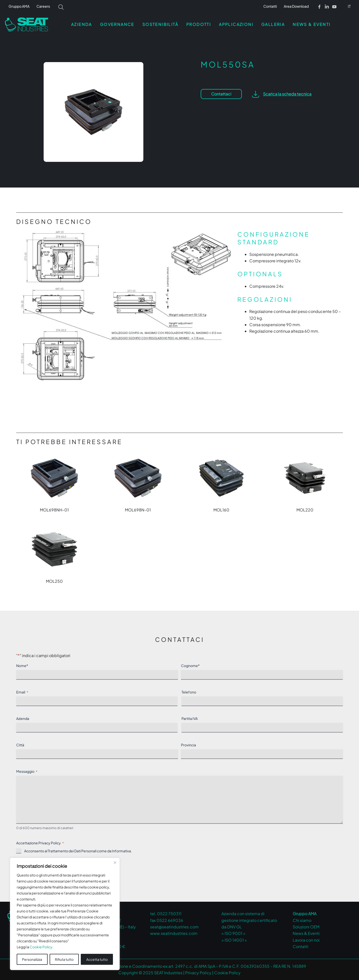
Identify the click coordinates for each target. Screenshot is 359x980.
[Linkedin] (327, 7)
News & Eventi (306, 933)
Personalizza (32, 959)
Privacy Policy (198, 973)
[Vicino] (115, 863)
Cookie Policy (41, 947)
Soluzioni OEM (306, 927)
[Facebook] (319, 7)
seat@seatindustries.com (174, 927)
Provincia (188, 745)
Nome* (22, 666)
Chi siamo (302, 920)
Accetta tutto (97, 959)
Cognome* (190, 666)
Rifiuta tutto (64, 959)
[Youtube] (334, 7)
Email (22, 692)
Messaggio (27, 771)
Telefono (189, 692)
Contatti (270, 6)
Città (20, 745)
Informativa (121, 851)
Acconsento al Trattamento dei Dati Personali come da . (78, 851)
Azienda (23, 718)
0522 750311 (169, 914)
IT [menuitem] (349, 6)
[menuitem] (350, 6)
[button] (282, 94)
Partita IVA (190, 718)
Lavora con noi (306, 940)
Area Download (296, 6)
